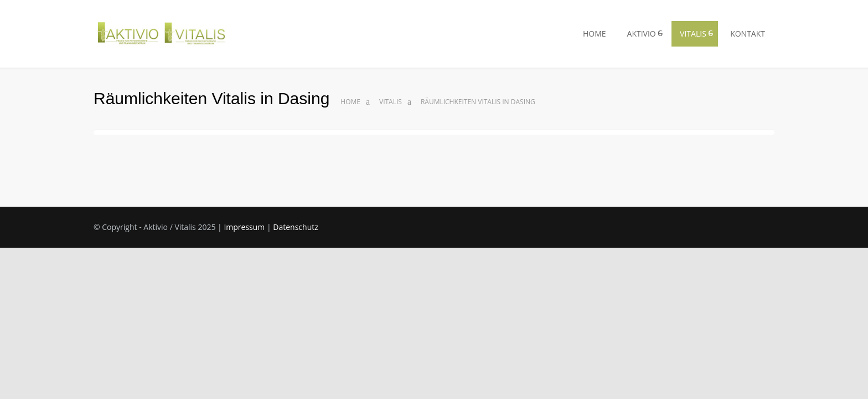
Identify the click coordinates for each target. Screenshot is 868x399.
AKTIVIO (637, 34)
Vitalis (391, 102)
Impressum (236, 227)
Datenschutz (283, 227)
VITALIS (691, 34)
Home (350, 102)
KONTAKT (747, 34)
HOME (590, 34)
